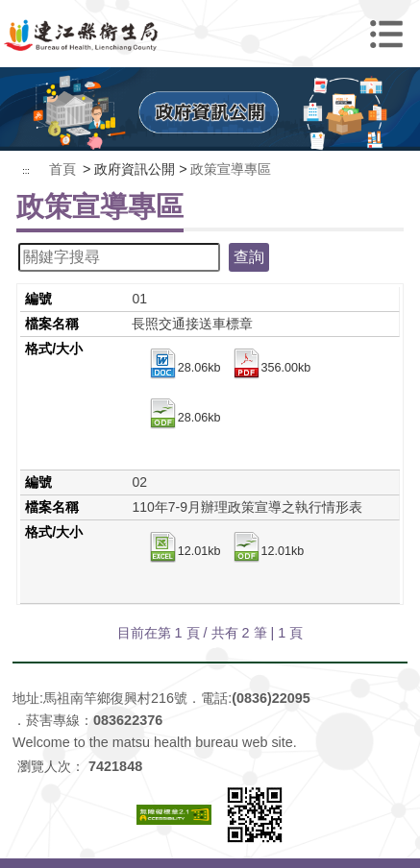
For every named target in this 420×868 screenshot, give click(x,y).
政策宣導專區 (231, 169)
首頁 (62, 169)
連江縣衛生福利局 (210, 34)
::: (26, 171)
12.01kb (184, 552)
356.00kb (271, 369)
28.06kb (184, 369)
